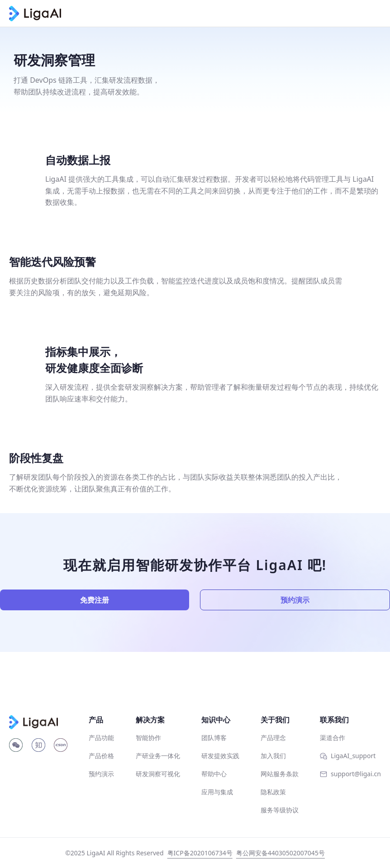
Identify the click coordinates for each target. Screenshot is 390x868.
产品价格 (101, 756)
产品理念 (273, 738)
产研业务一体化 (158, 756)
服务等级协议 (280, 810)
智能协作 (148, 738)
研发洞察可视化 (158, 774)
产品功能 (101, 738)
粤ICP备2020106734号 (200, 853)
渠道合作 (333, 738)
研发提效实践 (220, 756)
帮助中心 (214, 774)
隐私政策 (273, 792)
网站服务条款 (280, 774)
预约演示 (295, 600)
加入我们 (273, 756)
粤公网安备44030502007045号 (281, 853)
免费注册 (95, 600)
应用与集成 (217, 792)
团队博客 (214, 738)
